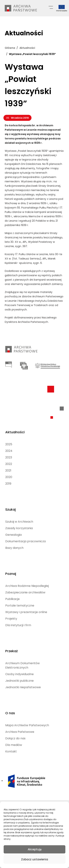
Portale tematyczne (20, 606)
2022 (9, 464)
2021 (8, 470)
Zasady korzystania (19, 528)
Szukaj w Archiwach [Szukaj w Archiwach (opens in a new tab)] (19, 522)
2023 (9, 457)
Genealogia (13, 535)
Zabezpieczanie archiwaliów (25, 592)
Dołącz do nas (15, 738)
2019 (8, 484)
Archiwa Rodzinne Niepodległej (27, 586)
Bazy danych (14, 548)
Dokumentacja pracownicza (25, 541)
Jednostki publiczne (19, 681)
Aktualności (15, 432)
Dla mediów (14, 745)
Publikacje (12, 599)
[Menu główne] (51, 7)
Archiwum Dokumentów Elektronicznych (22, 665)
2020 (9, 477)
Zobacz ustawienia (35, 859)
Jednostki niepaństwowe (23, 687)
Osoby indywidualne (19, 674)
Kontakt (11, 751)
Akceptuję (35, 849)
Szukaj (10, 509)
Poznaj (11, 574)
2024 (9, 451)
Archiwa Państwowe (20, 732)
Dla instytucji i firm (18, 625)
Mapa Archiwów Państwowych (27, 725)
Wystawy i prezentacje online (26, 612)
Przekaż (11, 651)
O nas (10, 713)
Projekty (11, 619)
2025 (9, 444)
